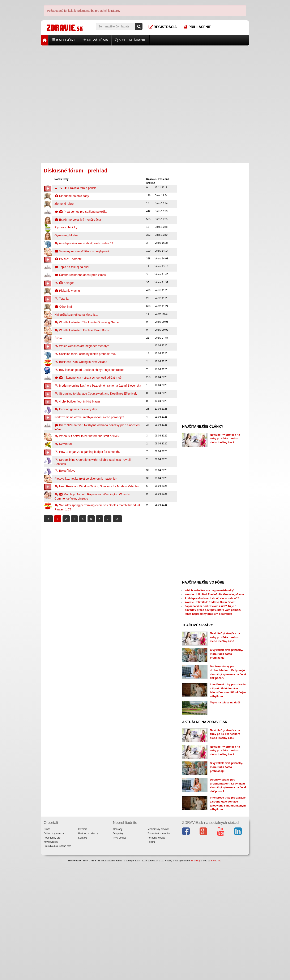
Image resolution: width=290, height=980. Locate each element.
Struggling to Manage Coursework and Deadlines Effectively (96, 394)
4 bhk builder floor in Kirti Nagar (77, 401)
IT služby (196, 914)
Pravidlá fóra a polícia (76, 188)
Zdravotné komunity (159, 887)
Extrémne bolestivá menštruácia (78, 220)
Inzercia (83, 882)
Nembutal (63, 444)
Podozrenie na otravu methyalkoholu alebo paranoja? (89, 417)
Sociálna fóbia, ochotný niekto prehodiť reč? (86, 354)
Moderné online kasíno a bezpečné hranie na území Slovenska (98, 386)
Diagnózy (118, 887)
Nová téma (96, 40)
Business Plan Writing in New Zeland (81, 362)
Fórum (151, 895)
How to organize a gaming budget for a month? (88, 452)
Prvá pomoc (120, 891)
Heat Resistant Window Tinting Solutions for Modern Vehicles (97, 486)
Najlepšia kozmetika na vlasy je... (76, 315)
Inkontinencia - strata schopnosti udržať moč (88, 378)
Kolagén (65, 283)
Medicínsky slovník (158, 882)
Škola (58, 338)
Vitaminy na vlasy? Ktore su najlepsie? (82, 251)
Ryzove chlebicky (66, 227)
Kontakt (83, 891)
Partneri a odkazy (88, 887)
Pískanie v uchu (67, 291)
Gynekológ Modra (66, 235)
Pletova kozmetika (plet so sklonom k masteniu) (86, 479)
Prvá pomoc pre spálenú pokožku (81, 212)
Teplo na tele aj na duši (72, 267)
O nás (47, 882)
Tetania (62, 299)
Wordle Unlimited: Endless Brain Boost (82, 330)
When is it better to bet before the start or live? (87, 436)
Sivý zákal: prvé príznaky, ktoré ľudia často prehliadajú (227, 654)
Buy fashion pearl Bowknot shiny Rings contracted (89, 370)
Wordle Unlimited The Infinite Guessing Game (87, 322)
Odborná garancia (54, 887)
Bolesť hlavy (65, 471)
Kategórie (64, 40)
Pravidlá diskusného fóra (57, 899)
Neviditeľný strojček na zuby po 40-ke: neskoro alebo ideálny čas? (225, 439)
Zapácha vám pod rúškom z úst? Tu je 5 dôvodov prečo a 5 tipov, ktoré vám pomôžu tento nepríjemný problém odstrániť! (213, 610)
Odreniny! (63, 307)
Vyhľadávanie (131, 40)
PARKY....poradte (68, 259)
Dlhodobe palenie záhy (72, 196)
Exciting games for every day (76, 409)
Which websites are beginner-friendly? (82, 346)
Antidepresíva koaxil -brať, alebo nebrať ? (84, 243)
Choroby (118, 882)
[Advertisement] (145, 75)
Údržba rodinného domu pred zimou (80, 275)
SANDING (216, 914)
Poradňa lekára (156, 891)
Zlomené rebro (64, 204)
